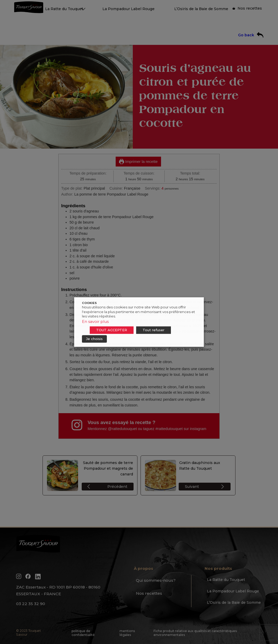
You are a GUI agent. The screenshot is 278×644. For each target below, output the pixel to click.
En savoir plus (95, 321)
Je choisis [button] (94, 339)
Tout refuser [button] (154, 330)
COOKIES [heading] (89, 303)
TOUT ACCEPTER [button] (112, 330)
